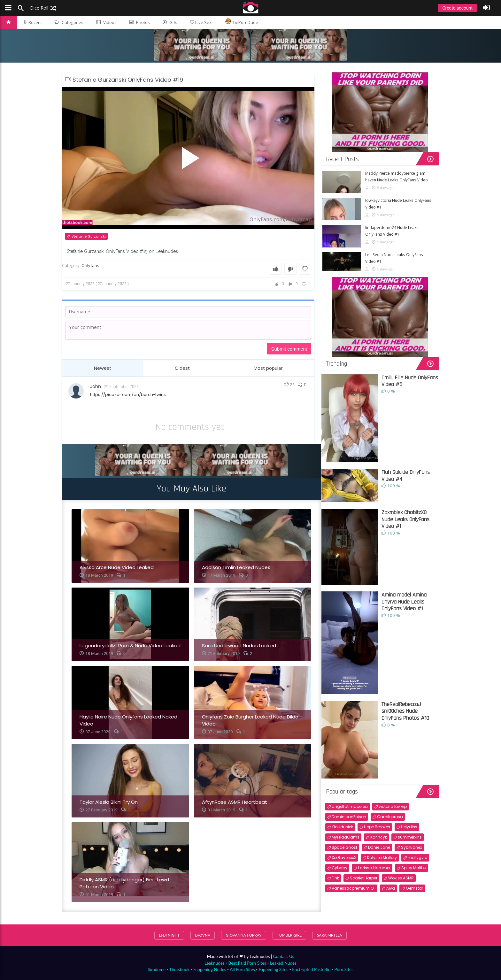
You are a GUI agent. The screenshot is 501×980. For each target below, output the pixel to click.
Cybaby (339, 868)
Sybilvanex (412, 847)
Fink (335, 878)
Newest (102, 368)
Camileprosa (390, 817)
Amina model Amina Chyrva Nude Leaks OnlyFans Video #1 (404, 602)
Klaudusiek (342, 827)
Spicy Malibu (414, 868)
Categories (69, 22)
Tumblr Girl (289, 935)
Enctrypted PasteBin (311, 969)
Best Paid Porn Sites (247, 963)
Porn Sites (344, 969)
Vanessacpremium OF (354, 888)
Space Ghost (344, 847)
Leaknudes (215, 963)
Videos (106, 22)
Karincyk (379, 837)
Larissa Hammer (374, 868)
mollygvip (417, 858)
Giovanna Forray (243, 935)
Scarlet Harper (364, 878)
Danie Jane (379, 847)
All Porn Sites (242, 969)
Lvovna (203, 935)
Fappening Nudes (210, 969)
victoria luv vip (393, 806)
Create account (457, 8)
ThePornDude (242, 22)
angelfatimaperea (350, 806)
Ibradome (157, 969)
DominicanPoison (349, 817)
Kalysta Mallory (382, 858)
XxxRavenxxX (344, 858)
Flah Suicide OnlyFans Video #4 (406, 476)
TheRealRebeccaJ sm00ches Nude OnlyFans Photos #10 (405, 711)
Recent (33, 22)
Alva (391, 888)
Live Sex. (201, 22)
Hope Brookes (377, 827)
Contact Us (284, 956)
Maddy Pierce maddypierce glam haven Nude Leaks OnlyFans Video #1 (397, 180)
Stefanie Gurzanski (89, 236)
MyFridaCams (346, 837)
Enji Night (169, 935)
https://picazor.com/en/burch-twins (128, 395)
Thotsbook (179, 969)
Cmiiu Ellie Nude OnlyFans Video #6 (410, 381)
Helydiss (409, 827)
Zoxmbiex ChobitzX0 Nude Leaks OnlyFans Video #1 (405, 519)
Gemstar (414, 888)
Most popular (268, 368)
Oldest (182, 368)
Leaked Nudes (283, 963)
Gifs (170, 22)
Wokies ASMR (401, 878)
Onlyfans (90, 265)
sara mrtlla (330, 935)
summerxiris (410, 837)
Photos (140, 22)
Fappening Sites (274, 969)
